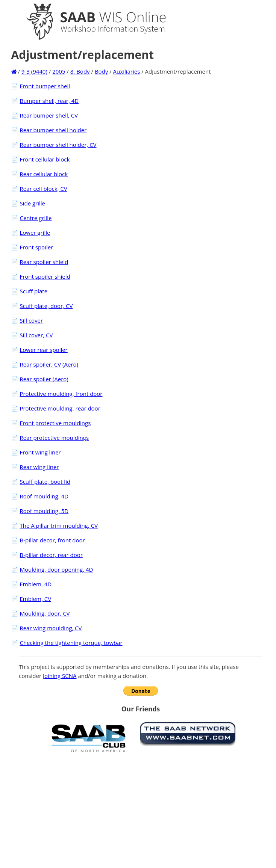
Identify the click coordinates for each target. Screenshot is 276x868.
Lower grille (35, 232)
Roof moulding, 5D (44, 511)
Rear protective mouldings (54, 438)
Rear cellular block (44, 174)
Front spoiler (36, 247)
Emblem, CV (35, 599)
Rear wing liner (39, 467)
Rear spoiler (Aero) (44, 379)
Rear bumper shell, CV (49, 115)
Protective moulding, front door (61, 394)
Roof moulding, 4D (44, 496)
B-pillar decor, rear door (51, 555)
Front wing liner (40, 452)
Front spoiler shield (45, 276)
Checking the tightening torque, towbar (71, 643)
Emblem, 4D (36, 584)
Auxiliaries (127, 71)
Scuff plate (33, 291)
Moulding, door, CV (45, 613)
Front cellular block (45, 159)
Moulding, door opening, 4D (56, 569)
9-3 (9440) (34, 71)
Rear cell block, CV (43, 189)
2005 (59, 71)
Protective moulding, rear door (60, 408)
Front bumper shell (45, 86)
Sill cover (31, 320)
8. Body (80, 71)
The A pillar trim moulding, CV (58, 525)
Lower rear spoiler (43, 350)
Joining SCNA (60, 676)
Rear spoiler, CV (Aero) (49, 364)
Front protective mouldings (55, 423)
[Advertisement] (141, 810)
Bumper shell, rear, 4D (49, 101)
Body (101, 71)
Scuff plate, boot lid (45, 482)
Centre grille (36, 218)
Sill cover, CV (36, 335)
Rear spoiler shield (44, 262)
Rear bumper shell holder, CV (58, 145)
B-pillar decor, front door (52, 540)
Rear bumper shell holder (53, 130)
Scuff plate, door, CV (46, 306)
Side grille (32, 203)
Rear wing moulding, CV (51, 628)
